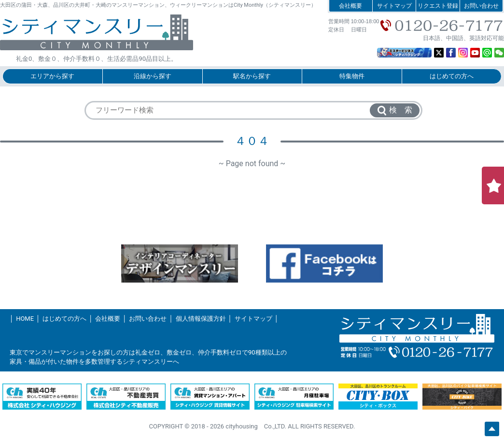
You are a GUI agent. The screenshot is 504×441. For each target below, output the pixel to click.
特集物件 (352, 76)
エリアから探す (52, 76)
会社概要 (350, 6)
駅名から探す (252, 76)
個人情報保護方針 (201, 319)
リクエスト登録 (438, 6)
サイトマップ (394, 6)
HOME (25, 319)
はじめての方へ (452, 76)
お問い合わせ (481, 6)
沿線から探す (153, 76)
